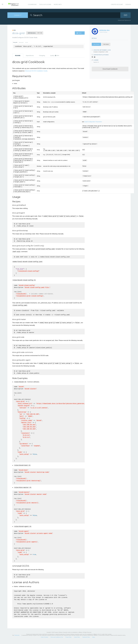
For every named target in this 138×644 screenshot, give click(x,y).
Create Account (117, 4)
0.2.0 (34, 33)
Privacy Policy (68, 640)
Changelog (42, 56)
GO (126, 15)
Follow (80, 33)
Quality (55, 56)
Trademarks (17, 638)
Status (94, 640)
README (18, 56)
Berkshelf (21, 42)
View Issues (106, 44)
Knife (26, 42)
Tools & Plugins (45, 4)
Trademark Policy (86, 640)
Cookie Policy (77, 640)
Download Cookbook (110, 69)
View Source (96, 44)
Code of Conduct (44, 640)
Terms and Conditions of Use (57, 640)
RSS (14, 30)
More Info (58, 4)
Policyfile (15, 42)
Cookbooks (32, 4)
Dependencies (30, 56)
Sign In (128, 4)
